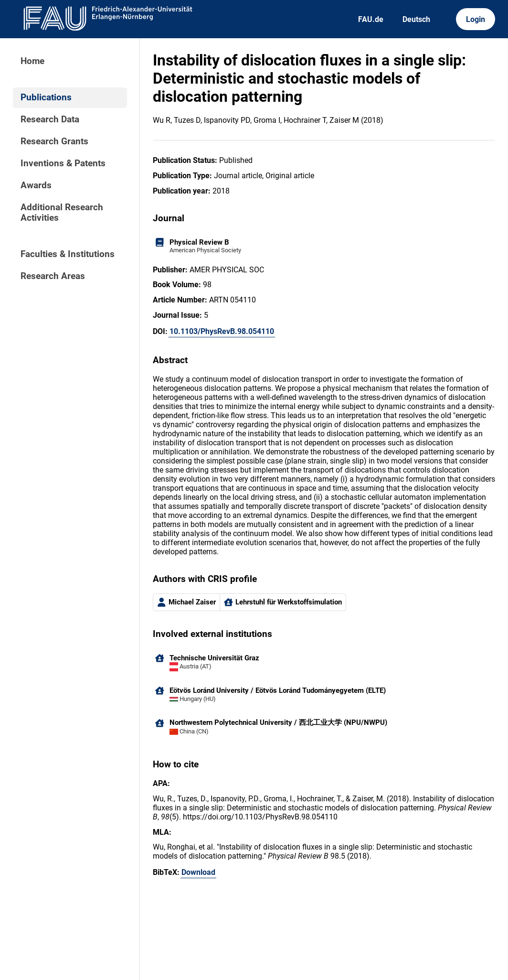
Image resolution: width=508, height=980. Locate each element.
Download (198, 872)
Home (32, 61)
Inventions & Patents (63, 163)
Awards (36, 185)
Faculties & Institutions (68, 254)
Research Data (50, 119)
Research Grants (54, 141)
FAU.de (371, 19)
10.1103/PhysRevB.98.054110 (222, 331)
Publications (46, 97)
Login (476, 19)
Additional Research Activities (62, 213)
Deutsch (416, 19)
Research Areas (53, 276)
